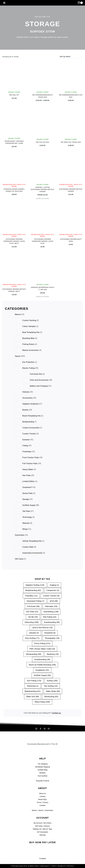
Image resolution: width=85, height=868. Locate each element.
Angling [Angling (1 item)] (54, 584)
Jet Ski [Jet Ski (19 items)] (33, 616)
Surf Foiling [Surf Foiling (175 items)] (34, 680)
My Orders (48, 823)
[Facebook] (40, 729)
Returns (47, 826)
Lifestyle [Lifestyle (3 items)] (34, 632)
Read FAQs (42, 799)
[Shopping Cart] (80, 3)
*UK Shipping (42, 764)
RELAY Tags (48, 829)
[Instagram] (36, 729)
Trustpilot (42, 858)
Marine (34, 810)
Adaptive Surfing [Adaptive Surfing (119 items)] (35, 584)
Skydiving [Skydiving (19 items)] (53, 653)
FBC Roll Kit (14, 95)
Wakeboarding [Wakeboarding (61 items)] (32, 690)
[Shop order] (71, 57)
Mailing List (36, 829)
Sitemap (42, 835)
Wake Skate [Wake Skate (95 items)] (53, 690)
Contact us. (58, 712)
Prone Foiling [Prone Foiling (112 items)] (42, 643)
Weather (42, 773)
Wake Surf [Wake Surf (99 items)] (33, 696)
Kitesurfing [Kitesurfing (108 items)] (32, 621)
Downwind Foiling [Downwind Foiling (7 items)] (35, 600)
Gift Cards (38, 826)
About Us (42, 793)
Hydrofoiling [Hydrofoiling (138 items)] (51, 611)
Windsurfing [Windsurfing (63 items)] (51, 696)
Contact (43, 796)
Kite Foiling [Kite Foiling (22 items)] (50, 616)
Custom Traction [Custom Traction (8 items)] (51, 595)
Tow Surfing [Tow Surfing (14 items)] (51, 685)
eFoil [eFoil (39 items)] (54, 600)
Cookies (42, 805)
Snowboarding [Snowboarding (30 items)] (42, 658)
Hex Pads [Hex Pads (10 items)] (32, 611)
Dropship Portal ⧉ (42, 781)
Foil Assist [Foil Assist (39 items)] (33, 605)
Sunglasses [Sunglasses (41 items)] (42, 669)
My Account (37, 823)
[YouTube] (45, 729)
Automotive (50, 810)
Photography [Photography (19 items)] (52, 637)
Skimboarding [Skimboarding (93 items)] (33, 653)
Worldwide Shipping (42, 767)
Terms (39, 802)
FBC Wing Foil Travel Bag (71, 142)
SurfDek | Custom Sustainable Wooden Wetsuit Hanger (42, 189)
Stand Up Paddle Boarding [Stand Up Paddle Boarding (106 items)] (42, 664)
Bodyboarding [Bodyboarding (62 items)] (33, 589)
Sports (41, 810)
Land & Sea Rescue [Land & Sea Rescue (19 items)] (42, 627)
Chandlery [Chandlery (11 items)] (31, 595)
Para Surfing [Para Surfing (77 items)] (32, 637)
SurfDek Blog (42, 770)
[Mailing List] (49, 729)
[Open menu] (4, 3)
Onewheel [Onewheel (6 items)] (50, 632)
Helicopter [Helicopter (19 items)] (51, 605)
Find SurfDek (42, 776)
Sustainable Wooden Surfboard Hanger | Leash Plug (42, 241)
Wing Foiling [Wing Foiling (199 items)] (42, 701)
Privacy (46, 802)
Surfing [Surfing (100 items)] (52, 680)
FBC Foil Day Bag (43, 142)
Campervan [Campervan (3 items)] (53, 589)
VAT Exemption (42, 832)
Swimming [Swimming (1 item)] (33, 685)
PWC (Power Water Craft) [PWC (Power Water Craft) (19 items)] (42, 648)
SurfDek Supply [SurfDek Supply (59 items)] (42, 674)
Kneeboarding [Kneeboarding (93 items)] (52, 621)
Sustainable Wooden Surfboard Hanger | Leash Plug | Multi (14, 241)
